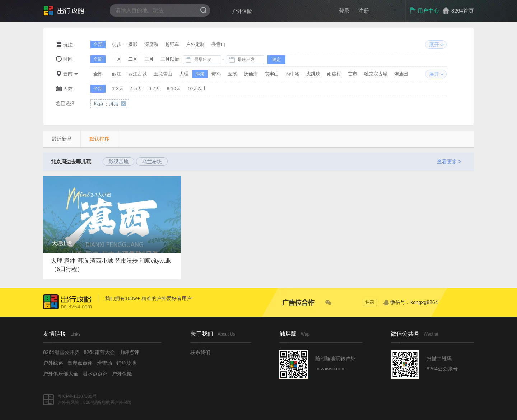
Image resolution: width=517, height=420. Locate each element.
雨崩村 (334, 74)
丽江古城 (138, 74)
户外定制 (195, 44)
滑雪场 (104, 363)
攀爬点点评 (80, 363)
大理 (184, 74)
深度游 (151, 44)
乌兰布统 (152, 162)
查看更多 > (449, 162)
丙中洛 (292, 74)
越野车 (172, 44)
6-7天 (154, 88)
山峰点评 (129, 352)
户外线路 (53, 363)
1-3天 (118, 88)
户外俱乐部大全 (61, 374)
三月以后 (170, 59)
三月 (149, 59)
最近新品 (62, 139)
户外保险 (242, 11)
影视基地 (118, 162)
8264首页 (463, 11)
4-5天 (136, 88)
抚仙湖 (251, 74)
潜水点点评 (95, 374)
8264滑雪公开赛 (61, 352)
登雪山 (218, 44)
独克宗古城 (376, 74)
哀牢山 (272, 74)
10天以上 (197, 88)
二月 (133, 59)
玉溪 (232, 74)
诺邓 (216, 74)
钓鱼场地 (126, 363)
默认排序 (99, 139)
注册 (364, 11)
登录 (344, 11)
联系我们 (200, 352)
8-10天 (174, 88)
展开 (434, 45)
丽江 (117, 74)
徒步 (117, 44)
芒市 (353, 74)
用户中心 (424, 11)
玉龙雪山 (163, 74)
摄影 (133, 44)
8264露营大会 (99, 352)
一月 (117, 59)
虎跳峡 (313, 74)
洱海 (200, 74)
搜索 (203, 10)
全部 (98, 44)
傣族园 (401, 74)
